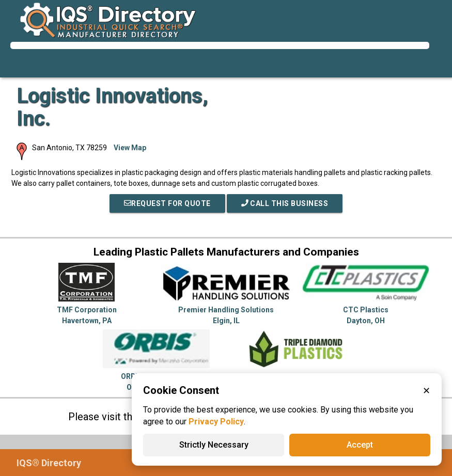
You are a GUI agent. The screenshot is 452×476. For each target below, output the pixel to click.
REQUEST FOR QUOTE (167, 203)
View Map (130, 148)
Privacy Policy (216, 422)
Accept (360, 445)
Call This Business (285, 203)
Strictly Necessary (214, 445)
